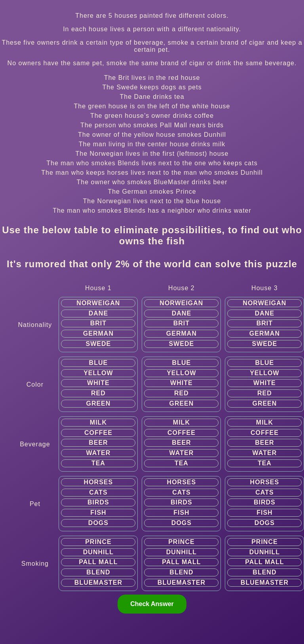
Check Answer (152, 604)
